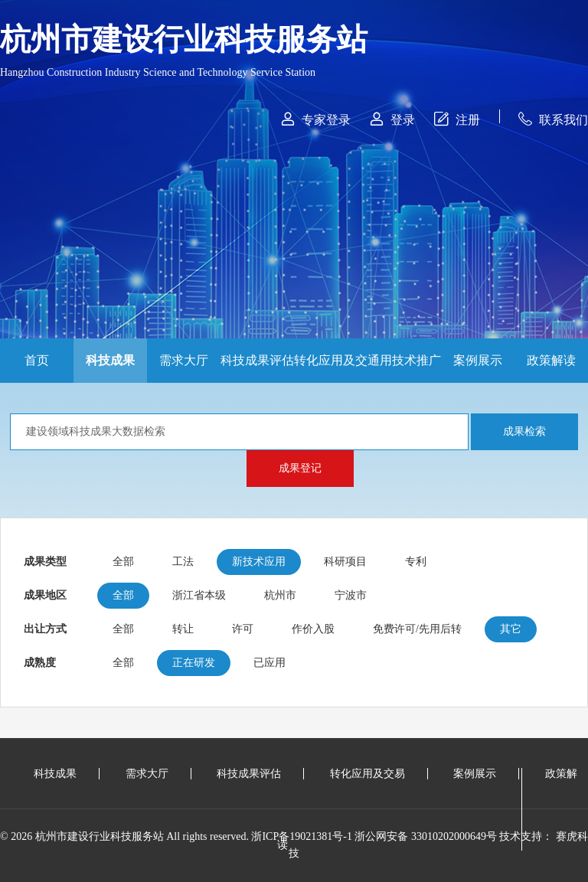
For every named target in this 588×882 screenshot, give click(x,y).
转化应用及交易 (331, 368)
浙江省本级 (199, 595)
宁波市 (351, 595)
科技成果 (110, 360)
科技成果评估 (257, 360)
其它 (511, 629)
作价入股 (313, 629)
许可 (243, 629)
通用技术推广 (404, 360)
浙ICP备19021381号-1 (301, 836)
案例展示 (478, 360)
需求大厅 (184, 360)
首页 (37, 360)
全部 (123, 562)
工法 (183, 562)
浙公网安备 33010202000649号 (426, 836)
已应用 (269, 663)
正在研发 (194, 663)
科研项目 (345, 562)
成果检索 (524, 431)
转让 (183, 629)
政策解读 (551, 360)
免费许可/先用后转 (417, 629)
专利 (416, 562)
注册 (457, 119)
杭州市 (280, 595)
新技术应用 (259, 562)
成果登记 (300, 468)
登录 (392, 119)
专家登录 (316, 119)
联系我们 (553, 119)
